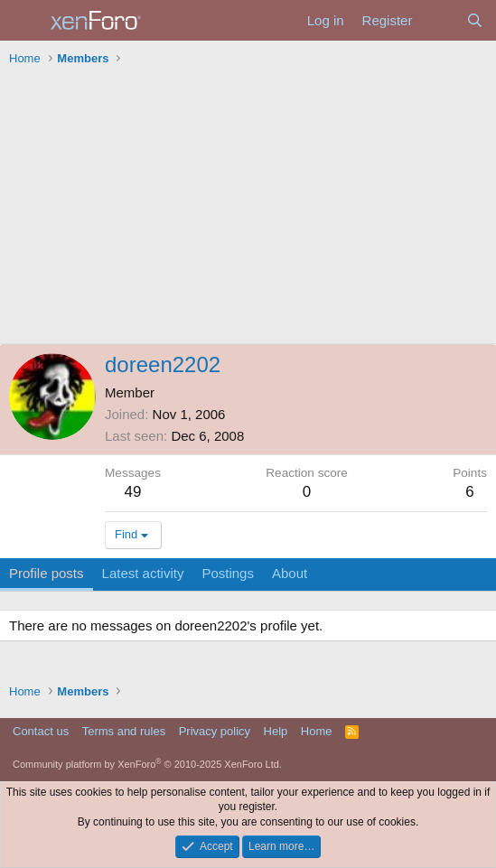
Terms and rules (124, 731)
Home (317, 731)
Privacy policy (215, 731)
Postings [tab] (228, 573)
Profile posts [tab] (47, 573)
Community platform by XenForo (147, 764)
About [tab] (290, 573)
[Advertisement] (248, 208)
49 (133, 492)
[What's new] (439, 20)
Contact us (41, 731)
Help (276, 731)
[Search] (475, 20)
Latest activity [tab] (143, 573)
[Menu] (25, 21)
